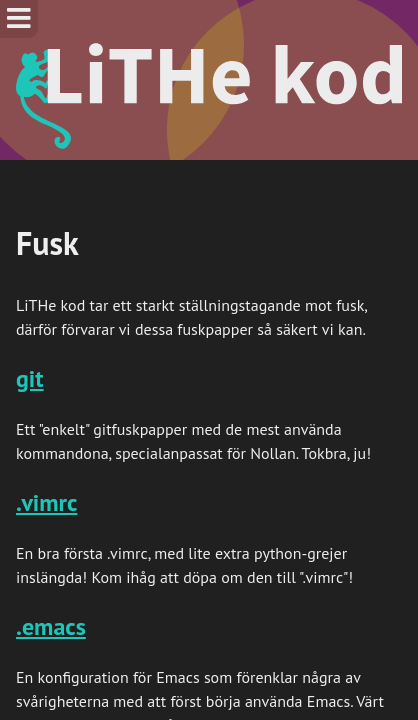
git (30, 378)
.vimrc (46, 502)
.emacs (51, 626)
